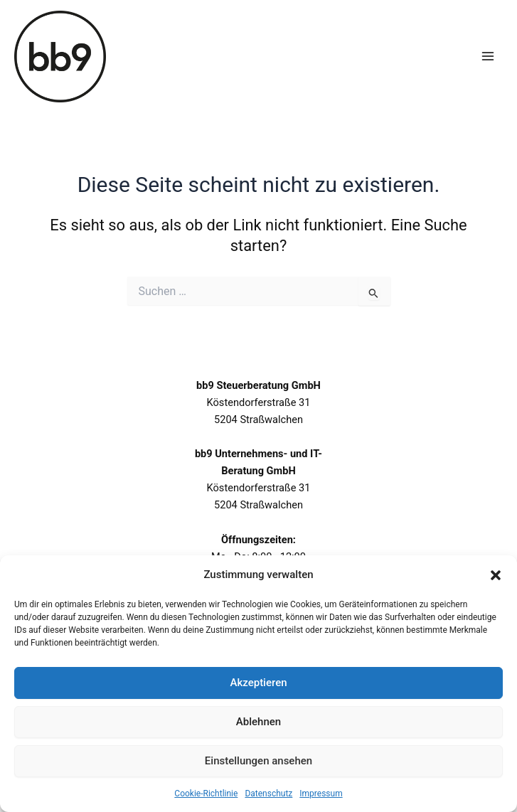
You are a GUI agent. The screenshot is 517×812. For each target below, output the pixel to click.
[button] (496, 575)
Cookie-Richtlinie (206, 794)
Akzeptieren (258, 683)
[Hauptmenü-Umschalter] (488, 56)
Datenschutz (268, 794)
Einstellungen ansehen (258, 761)
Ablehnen (258, 722)
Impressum (321, 794)
